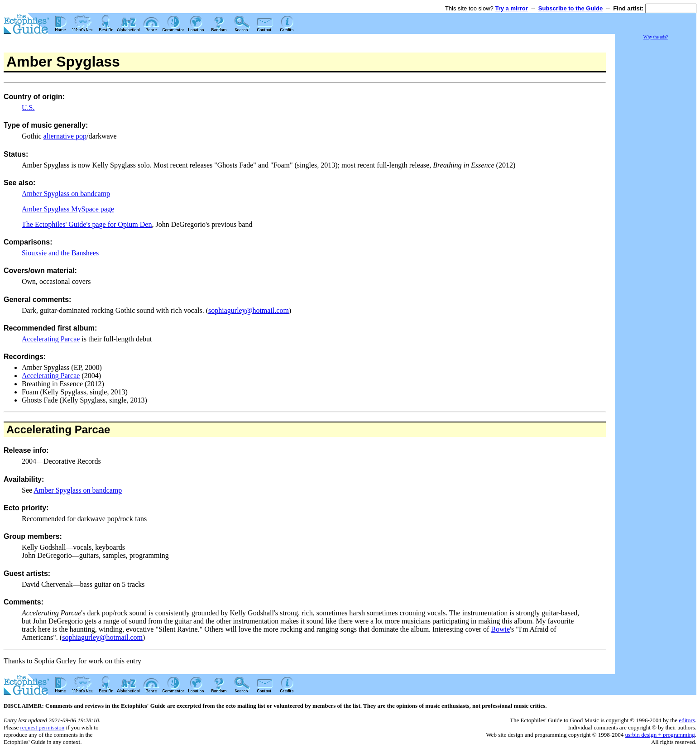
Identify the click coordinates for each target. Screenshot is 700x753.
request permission (42, 727)
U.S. (28, 108)
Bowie (500, 629)
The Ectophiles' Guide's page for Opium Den (87, 224)
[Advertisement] (656, 177)
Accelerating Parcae (51, 339)
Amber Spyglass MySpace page (68, 209)
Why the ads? (656, 37)
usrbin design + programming (660, 735)
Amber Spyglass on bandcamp (66, 194)
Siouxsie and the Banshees (60, 253)
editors (687, 720)
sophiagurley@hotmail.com (249, 310)
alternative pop (65, 136)
